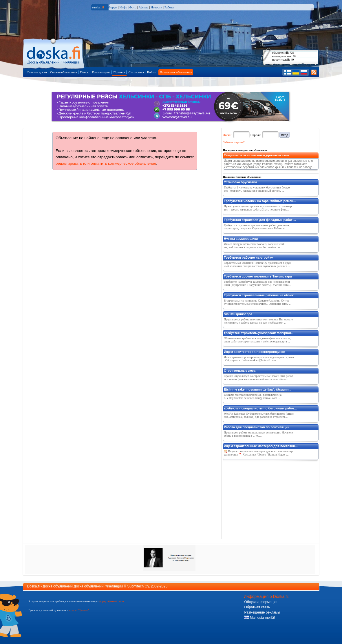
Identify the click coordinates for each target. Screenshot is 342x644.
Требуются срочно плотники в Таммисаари (258, 276)
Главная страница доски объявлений (54, 53)
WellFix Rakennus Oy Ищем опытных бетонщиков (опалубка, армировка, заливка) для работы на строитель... (259, 415)
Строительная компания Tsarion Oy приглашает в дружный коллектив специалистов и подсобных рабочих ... (258, 264)
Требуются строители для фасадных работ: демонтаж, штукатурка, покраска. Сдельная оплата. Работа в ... (257, 227)
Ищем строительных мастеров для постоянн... (261, 446)
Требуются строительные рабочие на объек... (260, 295)
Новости (156, 7)
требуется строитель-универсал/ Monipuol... (259, 333)
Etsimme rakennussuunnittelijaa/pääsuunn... (258, 389)
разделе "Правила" (79, 610)
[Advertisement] (266, 498)
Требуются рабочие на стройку (248, 257)
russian (98, 7)
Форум (113, 7)
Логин (227, 135)
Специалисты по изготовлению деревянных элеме (257, 155)
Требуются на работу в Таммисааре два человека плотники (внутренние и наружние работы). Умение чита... (257, 283)
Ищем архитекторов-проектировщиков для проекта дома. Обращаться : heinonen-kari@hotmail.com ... (259, 359)
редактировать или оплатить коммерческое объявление (106, 163)
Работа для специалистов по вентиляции (257, 427)
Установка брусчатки (240, 182)
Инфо (123, 7)
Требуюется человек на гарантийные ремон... (260, 201)
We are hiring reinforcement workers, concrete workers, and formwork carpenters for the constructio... (254, 246)
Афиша (144, 7)
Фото (133, 7)
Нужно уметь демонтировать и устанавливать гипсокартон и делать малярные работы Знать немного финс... (258, 208)
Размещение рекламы (262, 612)
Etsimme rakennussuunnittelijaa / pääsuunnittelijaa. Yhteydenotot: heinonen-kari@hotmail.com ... (253, 396)
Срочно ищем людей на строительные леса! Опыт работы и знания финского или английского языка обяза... (258, 378)
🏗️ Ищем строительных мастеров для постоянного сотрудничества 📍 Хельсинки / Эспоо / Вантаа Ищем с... (258, 453)
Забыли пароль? (234, 142)
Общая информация (261, 602)
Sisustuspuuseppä (238, 314)
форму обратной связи (111, 601)
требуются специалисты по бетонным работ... (260, 408)
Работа (169, 7)
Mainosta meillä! (260, 618)
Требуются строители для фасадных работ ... (260, 220)
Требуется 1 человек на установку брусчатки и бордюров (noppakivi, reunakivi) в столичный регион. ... (257, 189)
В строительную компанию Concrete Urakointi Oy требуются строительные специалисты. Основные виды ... (258, 302)
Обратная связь (257, 607)
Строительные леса (240, 371)
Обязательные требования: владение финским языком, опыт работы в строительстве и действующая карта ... (257, 340)
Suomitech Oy (138, 586)
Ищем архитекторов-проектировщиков (255, 352)
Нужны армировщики (241, 239)
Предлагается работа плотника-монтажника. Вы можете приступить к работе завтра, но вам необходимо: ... (258, 321)
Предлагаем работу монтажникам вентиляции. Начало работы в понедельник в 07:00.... (258, 434)
